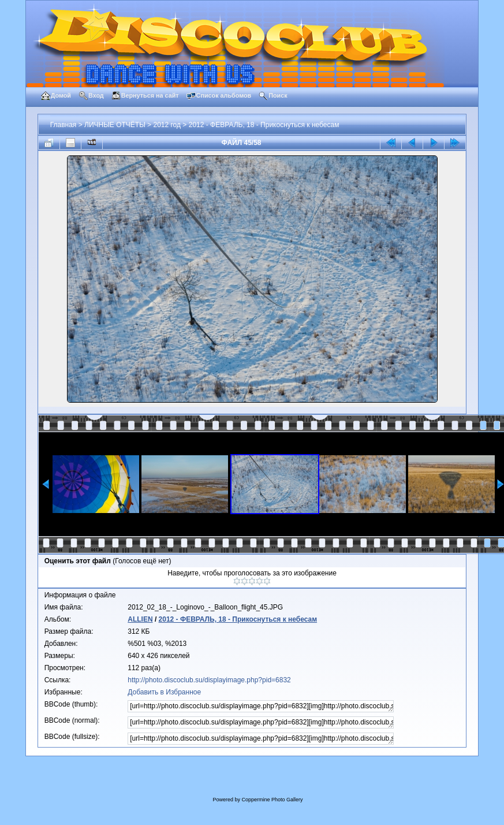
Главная (64, 125)
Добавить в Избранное (164, 692)
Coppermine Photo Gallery (272, 800)
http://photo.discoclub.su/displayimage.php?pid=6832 (209, 680)
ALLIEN (140, 619)
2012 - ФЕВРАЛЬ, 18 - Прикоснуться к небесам (264, 125)
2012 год (167, 125)
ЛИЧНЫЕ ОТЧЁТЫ (115, 125)
